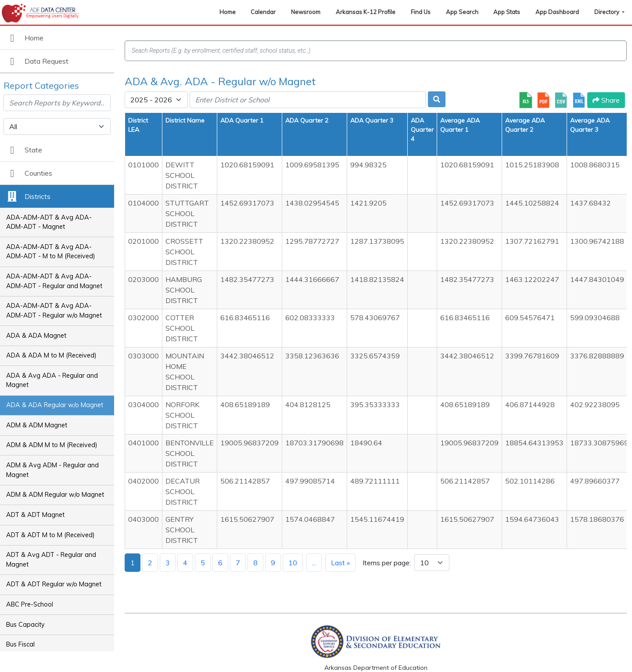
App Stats (507, 12)
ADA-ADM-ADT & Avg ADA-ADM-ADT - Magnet (49, 222)
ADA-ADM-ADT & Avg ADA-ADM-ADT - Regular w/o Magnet (54, 311)
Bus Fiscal (20, 644)
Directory (607, 12)
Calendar (263, 12)
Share (606, 100)
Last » (340, 563)
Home (228, 12)
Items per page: (387, 563)
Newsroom (306, 12)
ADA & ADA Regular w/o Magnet (55, 405)
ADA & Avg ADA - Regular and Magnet (52, 380)
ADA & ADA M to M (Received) (51, 355)
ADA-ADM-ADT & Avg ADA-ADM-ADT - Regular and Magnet (54, 281)
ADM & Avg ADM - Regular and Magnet (52, 470)
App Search (462, 12)
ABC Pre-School (30, 604)
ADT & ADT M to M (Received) (50, 535)
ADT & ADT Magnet (35, 515)
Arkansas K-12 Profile (366, 12)
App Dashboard (557, 12)
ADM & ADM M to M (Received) (52, 445)
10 (293, 563)
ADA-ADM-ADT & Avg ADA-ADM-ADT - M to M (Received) (51, 252)
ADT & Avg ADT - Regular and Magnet (51, 560)
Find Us (421, 12)
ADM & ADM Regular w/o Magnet (55, 495)
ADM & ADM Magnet (37, 425)
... (314, 563)
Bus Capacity (25, 625)
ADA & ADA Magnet (36, 336)
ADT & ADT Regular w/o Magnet (54, 584)
